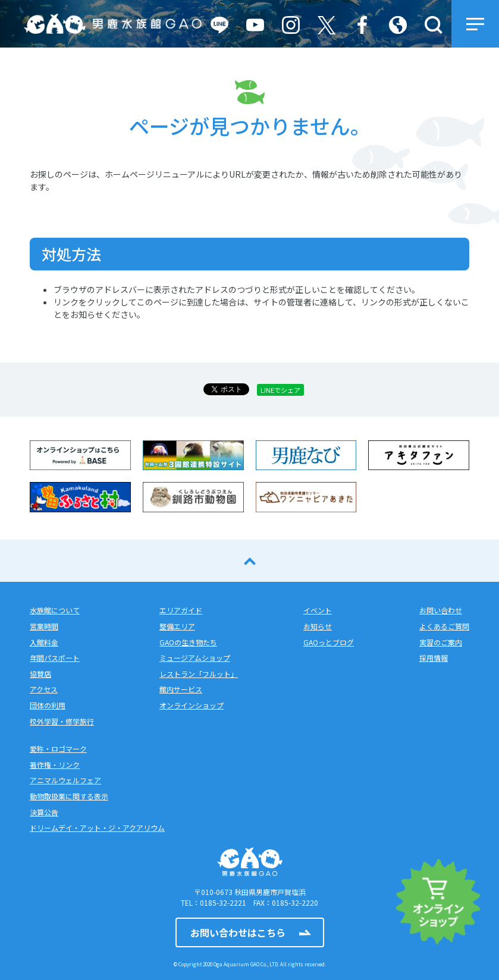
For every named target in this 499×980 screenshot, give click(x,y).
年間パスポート (55, 658)
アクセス (44, 689)
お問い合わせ (441, 610)
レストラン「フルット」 (199, 674)
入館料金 (44, 642)
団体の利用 (48, 705)
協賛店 (40, 674)
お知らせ (318, 626)
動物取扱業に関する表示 (69, 796)
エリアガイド (181, 610)
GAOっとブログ (329, 642)
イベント (318, 610)
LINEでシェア (280, 390)
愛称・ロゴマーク (58, 749)
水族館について (55, 610)
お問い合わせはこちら (238, 932)
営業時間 (44, 626)
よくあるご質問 (444, 626)
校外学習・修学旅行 (62, 721)
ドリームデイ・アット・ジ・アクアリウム (97, 828)
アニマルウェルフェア (65, 780)
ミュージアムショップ (195, 658)
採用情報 (434, 658)
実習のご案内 (441, 642)
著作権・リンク (55, 765)
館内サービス (181, 689)
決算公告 (44, 812)
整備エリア (177, 626)
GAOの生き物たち (188, 642)
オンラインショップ (192, 705)
